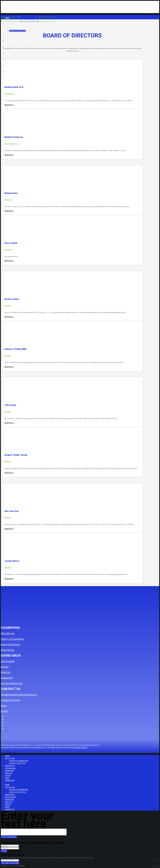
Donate (5, 667)
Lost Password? (15, 851)
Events (4, 711)
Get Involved (8, 661)
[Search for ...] (34, 832)
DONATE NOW (46, 19)
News (4, 706)
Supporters (7, 678)
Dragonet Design (81, 748)
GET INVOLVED (29, 19)
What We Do (8, 650)
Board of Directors (11, 645)
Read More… (9, 105)
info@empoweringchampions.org (19, 695)
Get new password (10, 863)
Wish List (6, 672)
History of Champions (12, 639)
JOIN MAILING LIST (10, 19)
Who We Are (8, 633)
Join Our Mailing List (12, 683)
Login (4, 851)
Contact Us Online (10, 700)
